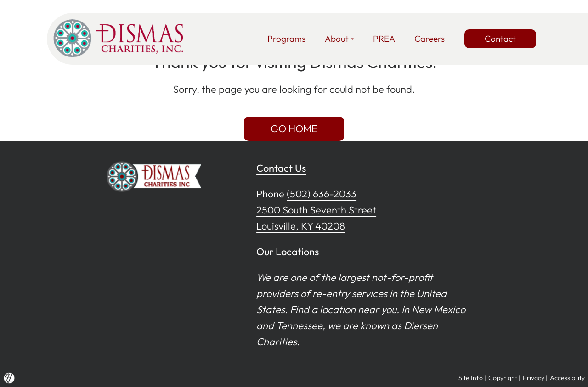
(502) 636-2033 (322, 194)
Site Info (471, 378)
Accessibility (567, 378)
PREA (384, 39)
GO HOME (294, 129)
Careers (430, 39)
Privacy (534, 378)
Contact (500, 39)
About (339, 39)
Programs (286, 39)
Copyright (503, 378)
